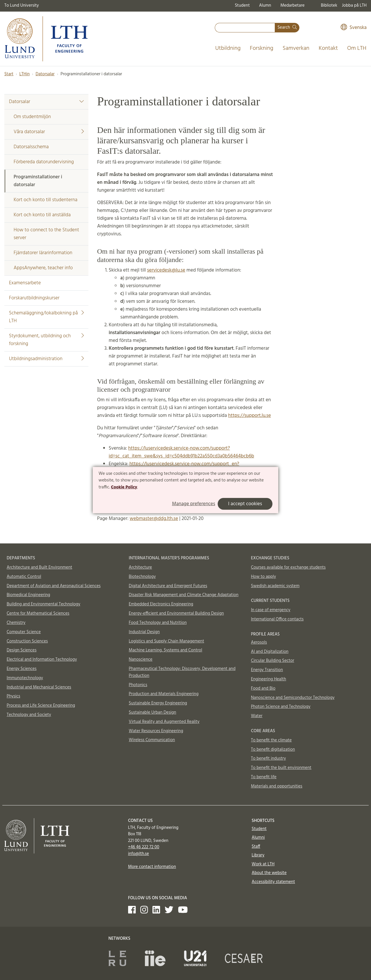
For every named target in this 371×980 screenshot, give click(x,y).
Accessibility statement (273, 882)
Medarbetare (292, 6)
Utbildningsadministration (46, 359)
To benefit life (264, 777)
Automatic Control (24, 577)
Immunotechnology (25, 678)
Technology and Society (29, 715)
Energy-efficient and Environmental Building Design (176, 613)
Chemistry (16, 623)
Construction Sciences (27, 641)
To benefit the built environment (281, 768)
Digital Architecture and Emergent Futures (168, 586)
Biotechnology (142, 577)
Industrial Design (144, 632)
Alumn (265, 6)
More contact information (152, 867)
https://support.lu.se (250, 416)
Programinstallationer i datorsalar (38, 181)
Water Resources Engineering (156, 731)
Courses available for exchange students (288, 567)
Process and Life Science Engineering (41, 706)
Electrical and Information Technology (42, 660)
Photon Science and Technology (281, 707)
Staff (256, 847)
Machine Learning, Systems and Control (165, 650)
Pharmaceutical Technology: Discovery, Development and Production (182, 672)
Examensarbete (25, 283)
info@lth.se (139, 854)
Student (242, 6)
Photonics (138, 685)
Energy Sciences (22, 669)
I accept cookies (245, 504)
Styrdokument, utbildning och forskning (46, 340)
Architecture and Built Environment (39, 567)
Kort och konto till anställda (42, 215)
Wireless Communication (152, 740)
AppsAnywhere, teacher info (43, 268)
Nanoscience (141, 660)
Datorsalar (45, 74)
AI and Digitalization (270, 652)
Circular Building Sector (273, 661)
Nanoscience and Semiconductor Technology (293, 698)
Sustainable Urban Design (152, 712)
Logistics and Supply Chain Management (166, 641)
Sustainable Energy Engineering (158, 703)
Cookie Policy (124, 487)
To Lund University (22, 6)
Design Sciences (22, 650)
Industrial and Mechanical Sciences (39, 687)
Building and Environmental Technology (43, 604)
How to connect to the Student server (46, 234)
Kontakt (328, 48)
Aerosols (259, 642)
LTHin (25, 74)
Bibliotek (329, 6)
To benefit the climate (271, 740)
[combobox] (245, 28)
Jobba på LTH (354, 6)
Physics (13, 696)
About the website (269, 873)
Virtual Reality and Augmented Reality (164, 722)
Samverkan (296, 48)
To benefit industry (269, 759)
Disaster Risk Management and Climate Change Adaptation (183, 595)
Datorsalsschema (31, 147)
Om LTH (357, 48)
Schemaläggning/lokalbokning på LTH (46, 317)
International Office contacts (277, 619)
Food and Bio (263, 688)
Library (258, 855)
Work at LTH (263, 864)
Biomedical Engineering (28, 595)
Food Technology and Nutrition (158, 623)
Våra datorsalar (49, 132)
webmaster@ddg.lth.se (154, 519)
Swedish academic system (275, 586)
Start (9, 74)
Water (257, 716)
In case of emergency (271, 610)
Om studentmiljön (32, 117)
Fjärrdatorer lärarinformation (43, 253)
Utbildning (228, 48)
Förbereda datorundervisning (44, 162)
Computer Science (24, 632)
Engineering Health (269, 679)
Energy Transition (267, 670)
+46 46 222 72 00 (144, 847)
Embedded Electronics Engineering (161, 604)
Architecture (140, 567)
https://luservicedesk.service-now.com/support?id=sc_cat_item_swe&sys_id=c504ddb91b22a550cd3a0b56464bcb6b (181, 452)
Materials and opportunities (277, 786)
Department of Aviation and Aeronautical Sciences (54, 586)
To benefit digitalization (273, 750)
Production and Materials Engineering (164, 694)
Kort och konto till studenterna (46, 200)
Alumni (258, 838)
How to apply (264, 577)
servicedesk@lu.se (166, 270)
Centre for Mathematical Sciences (38, 613)
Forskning (262, 48)
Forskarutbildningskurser (34, 298)
